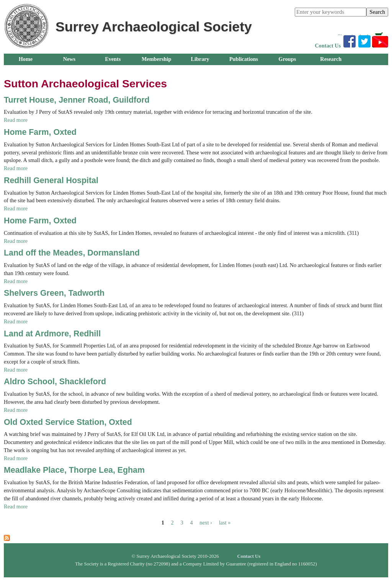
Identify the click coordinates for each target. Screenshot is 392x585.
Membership (157, 59)
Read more (16, 120)
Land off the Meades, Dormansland (72, 253)
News (69, 59)
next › (206, 523)
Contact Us (328, 46)
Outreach (25, 70)
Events (113, 59)
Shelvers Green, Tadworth (54, 293)
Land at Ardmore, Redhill (52, 334)
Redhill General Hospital (51, 180)
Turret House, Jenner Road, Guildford (77, 100)
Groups (287, 59)
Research (331, 59)
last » (225, 523)
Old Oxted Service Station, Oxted (68, 422)
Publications (244, 59)
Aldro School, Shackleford (55, 382)
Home (26, 59)
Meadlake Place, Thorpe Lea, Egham (74, 470)
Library (200, 59)
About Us (69, 70)
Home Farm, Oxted (40, 132)
